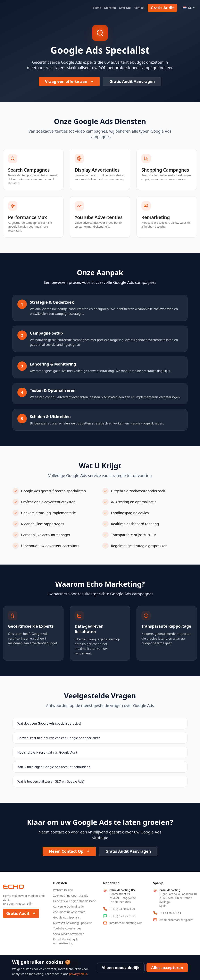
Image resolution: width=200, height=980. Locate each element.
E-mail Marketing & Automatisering (65, 941)
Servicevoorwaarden (174, 969)
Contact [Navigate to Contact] (139, 8)
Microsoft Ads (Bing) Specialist (72, 923)
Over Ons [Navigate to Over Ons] (125, 8)
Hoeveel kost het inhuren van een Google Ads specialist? (59, 738)
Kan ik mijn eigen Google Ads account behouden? (54, 767)
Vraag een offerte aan (69, 81)
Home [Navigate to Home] (97, 8)
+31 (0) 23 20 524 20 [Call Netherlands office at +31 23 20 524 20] (122, 909)
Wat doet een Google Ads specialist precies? (49, 723)
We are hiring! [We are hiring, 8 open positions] (62, 964)
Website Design (63, 890)
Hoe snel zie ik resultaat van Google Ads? (47, 752)
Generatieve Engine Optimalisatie (75, 901)
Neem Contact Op (69, 851)
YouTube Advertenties (67, 928)
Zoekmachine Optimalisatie (71, 895)
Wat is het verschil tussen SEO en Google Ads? (51, 781)
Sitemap (169, 960)
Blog (156, 960)
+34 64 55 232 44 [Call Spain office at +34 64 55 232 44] (170, 913)
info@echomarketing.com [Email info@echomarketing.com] (126, 923)
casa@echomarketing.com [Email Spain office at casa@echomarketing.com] (176, 920)
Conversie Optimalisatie (68, 906)
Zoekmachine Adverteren (69, 912)
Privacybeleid (187, 960)
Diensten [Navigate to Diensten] (110, 8)
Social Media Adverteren (69, 934)
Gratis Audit (162, 8)
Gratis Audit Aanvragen (132, 81)
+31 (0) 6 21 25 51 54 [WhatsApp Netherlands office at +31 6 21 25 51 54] (122, 916)
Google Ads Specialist (67, 917)
